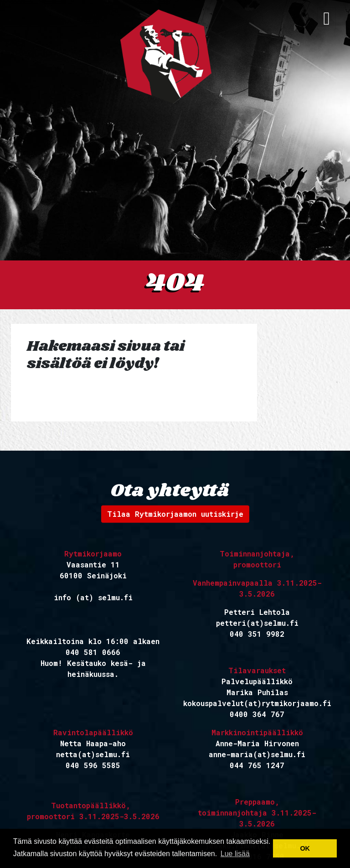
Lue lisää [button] (235, 854)
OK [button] (305, 848)
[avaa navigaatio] (327, 19)
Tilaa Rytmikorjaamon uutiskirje (175, 514)
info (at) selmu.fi (93, 597)
